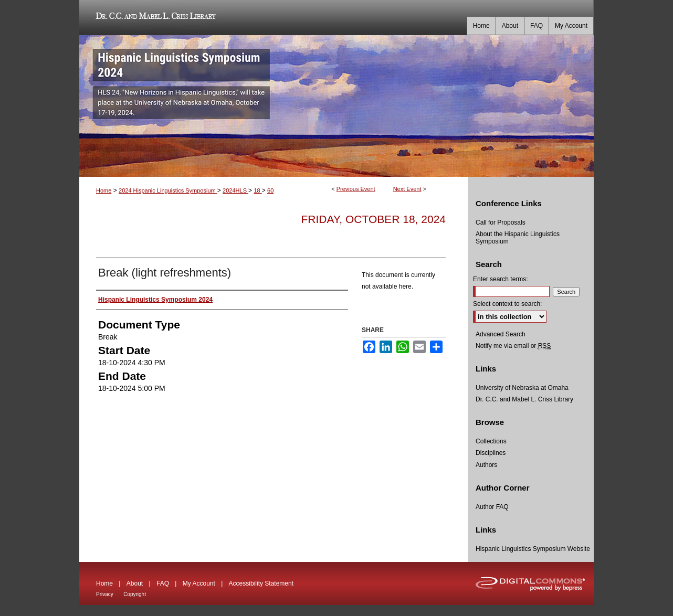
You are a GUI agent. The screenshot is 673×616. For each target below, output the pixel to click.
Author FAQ (492, 507)
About (135, 583)
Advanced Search (501, 334)
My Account (199, 583)
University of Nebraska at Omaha (522, 388)
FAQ (163, 583)
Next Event (407, 189)
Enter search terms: (501, 279)
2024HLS (235, 190)
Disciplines (491, 453)
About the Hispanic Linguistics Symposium (518, 238)
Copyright (135, 594)
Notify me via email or (513, 346)
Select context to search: (507, 304)
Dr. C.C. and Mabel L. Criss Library (154, 18)
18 (257, 190)
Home (104, 190)
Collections (491, 441)
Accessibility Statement (261, 583)
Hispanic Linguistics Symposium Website (533, 549)
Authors (486, 465)
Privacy (105, 594)
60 (270, 190)
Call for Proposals (501, 222)
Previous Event (356, 189)
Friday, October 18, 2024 (374, 219)
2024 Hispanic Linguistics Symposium (168, 190)
